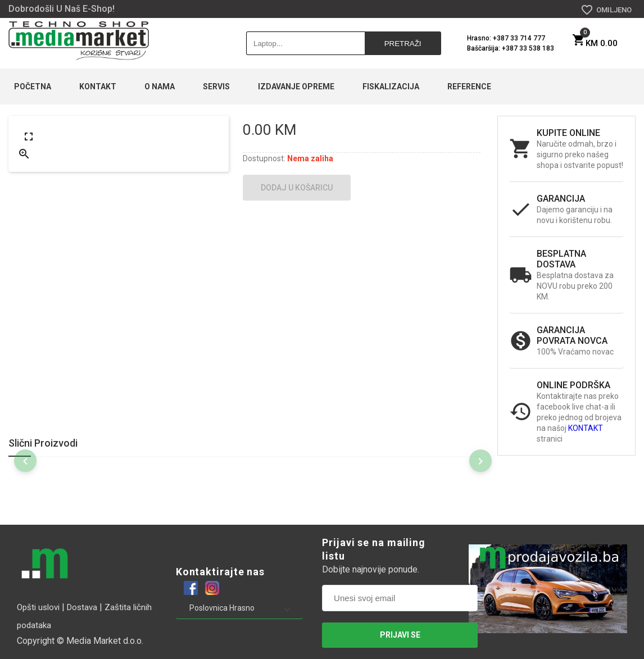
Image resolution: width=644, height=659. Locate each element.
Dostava (82, 607)
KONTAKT (586, 428)
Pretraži (403, 44)
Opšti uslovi (38, 607)
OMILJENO (606, 10)
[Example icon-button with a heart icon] (191, 588)
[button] (240, 608)
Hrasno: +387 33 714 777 (506, 38)
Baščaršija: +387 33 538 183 (511, 48)
